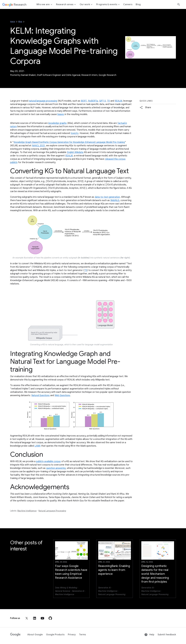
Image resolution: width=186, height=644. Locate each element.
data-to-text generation (107, 197)
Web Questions (62, 395)
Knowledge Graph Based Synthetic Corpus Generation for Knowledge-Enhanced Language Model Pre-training (69, 142)
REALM (118, 101)
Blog (20, 22)
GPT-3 (102, 101)
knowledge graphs (57, 123)
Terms (82, 635)
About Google (35, 635)
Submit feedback (167, 635)
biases (61, 114)
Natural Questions (40, 395)
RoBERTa (93, 101)
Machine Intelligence (27, 511)
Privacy (72, 635)
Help (149, 635)
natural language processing (43, 101)
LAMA (38, 446)
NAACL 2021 (38, 146)
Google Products (55, 635)
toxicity (75, 133)
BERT (84, 101)
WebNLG (115, 200)
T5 (108, 101)
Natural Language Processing (52, 511)
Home (13, 22)
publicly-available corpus (48, 461)
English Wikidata (75, 152)
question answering (56, 468)
